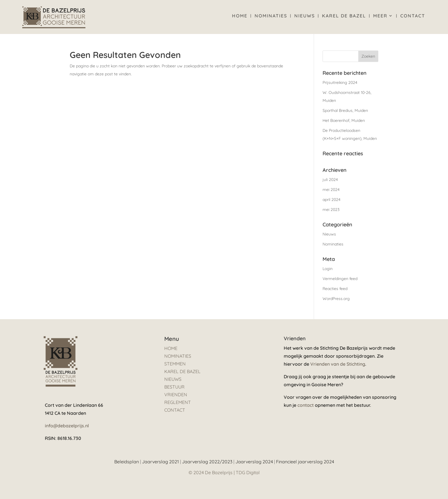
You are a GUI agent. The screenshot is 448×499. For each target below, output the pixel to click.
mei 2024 (331, 190)
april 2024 (331, 200)
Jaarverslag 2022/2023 (207, 462)
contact (306, 405)
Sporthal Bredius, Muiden (345, 110)
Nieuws (305, 16)
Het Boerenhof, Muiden (344, 120)
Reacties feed (335, 289)
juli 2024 (330, 180)
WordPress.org (336, 299)
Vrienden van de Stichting (338, 364)
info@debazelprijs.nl (67, 426)
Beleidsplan (127, 462)
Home (240, 16)
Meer (380, 16)
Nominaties (271, 16)
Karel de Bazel (344, 16)
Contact (413, 16)
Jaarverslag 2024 (254, 462)
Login (328, 269)
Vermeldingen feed (340, 279)
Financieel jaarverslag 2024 (305, 462)
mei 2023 (331, 210)
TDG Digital (248, 472)
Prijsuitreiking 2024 (340, 83)
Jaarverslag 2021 (160, 462)
